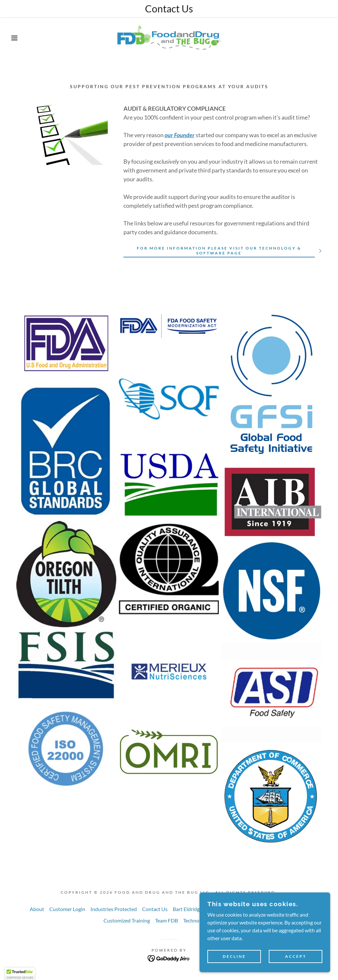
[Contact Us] (169, 9)
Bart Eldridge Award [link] (195, 909)
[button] (17, 38)
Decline (234, 957)
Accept (296, 957)
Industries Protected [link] (114, 909)
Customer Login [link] (67, 909)
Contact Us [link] (155, 909)
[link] (169, 37)
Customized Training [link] (127, 920)
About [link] (37, 909)
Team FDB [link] (167, 920)
